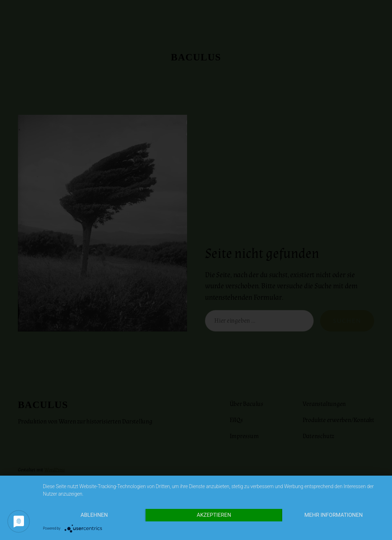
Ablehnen (94, 515)
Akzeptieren (214, 515)
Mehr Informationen (334, 515)
